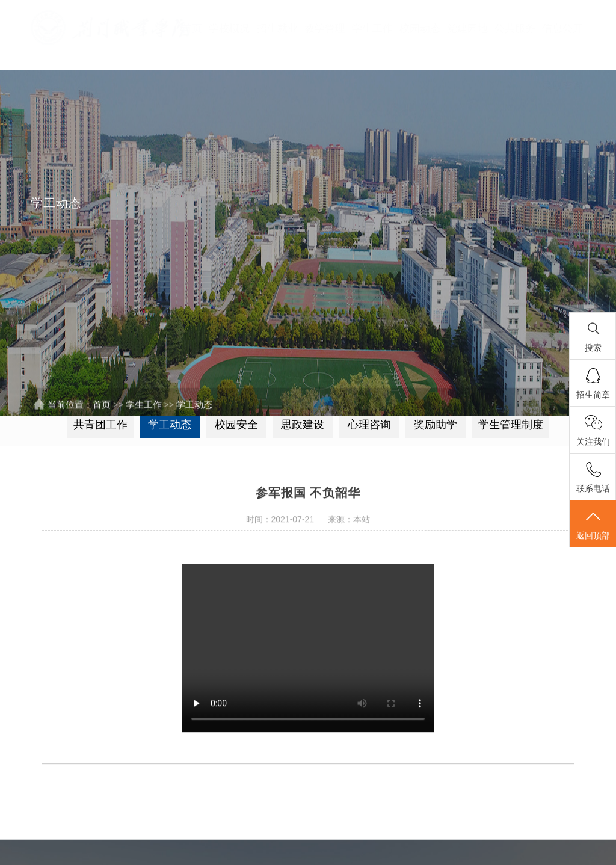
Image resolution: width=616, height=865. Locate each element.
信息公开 (562, 29)
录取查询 (562, 86)
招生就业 (277, 29)
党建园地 (467, 29)
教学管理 (325, 29)
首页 (192, 29)
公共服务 (515, 29)
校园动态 (420, 29)
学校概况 (229, 29)
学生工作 (372, 29)
